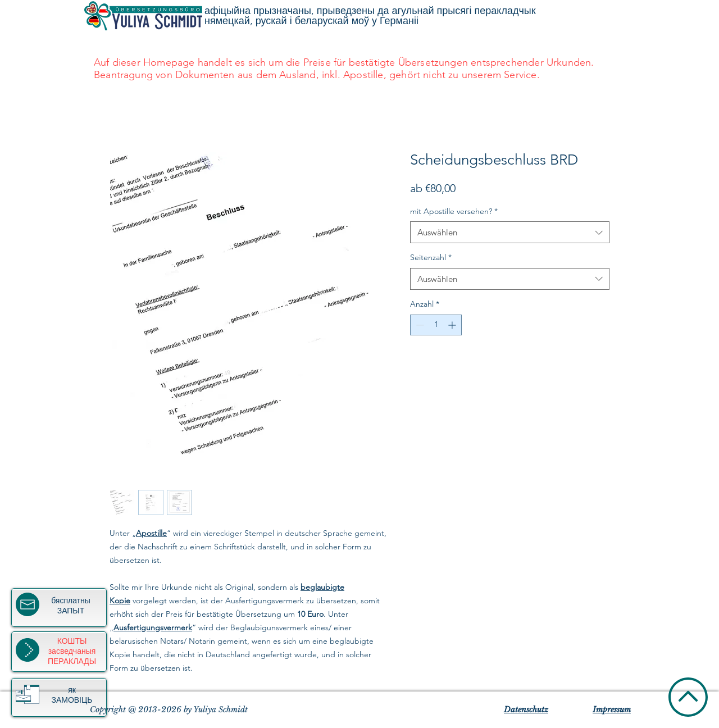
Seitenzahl (431, 257)
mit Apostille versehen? (454, 211)
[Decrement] (419, 325)
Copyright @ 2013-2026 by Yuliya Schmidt (169, 709)
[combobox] (510, 232)
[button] (28, 694)
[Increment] (453, 325)
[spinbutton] (436, 325)
